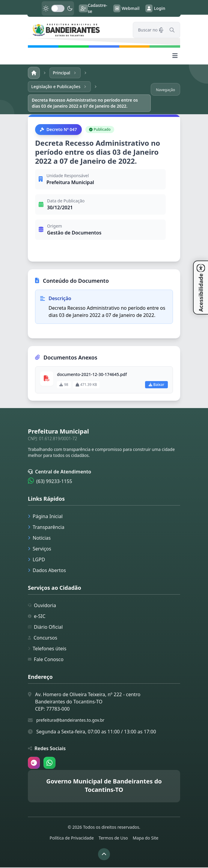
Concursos (43, 638)
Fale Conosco (46, 660)
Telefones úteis (47, 649)
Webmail (126, 8)
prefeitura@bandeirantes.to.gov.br (70, 721)
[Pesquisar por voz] (161, 30)
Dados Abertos (47, 571)
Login (155, 8)
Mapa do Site (146, 838)
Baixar (156, 385)
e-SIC (37, 617)
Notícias (39, 538)
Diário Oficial (45, 628)
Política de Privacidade (72, 838)
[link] (77, 30)
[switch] (58, 8)
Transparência (46, 528)
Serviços (40, 549)
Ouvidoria (42, 606)
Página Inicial (45, 517)
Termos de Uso (113, 838)
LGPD (36, 560)
